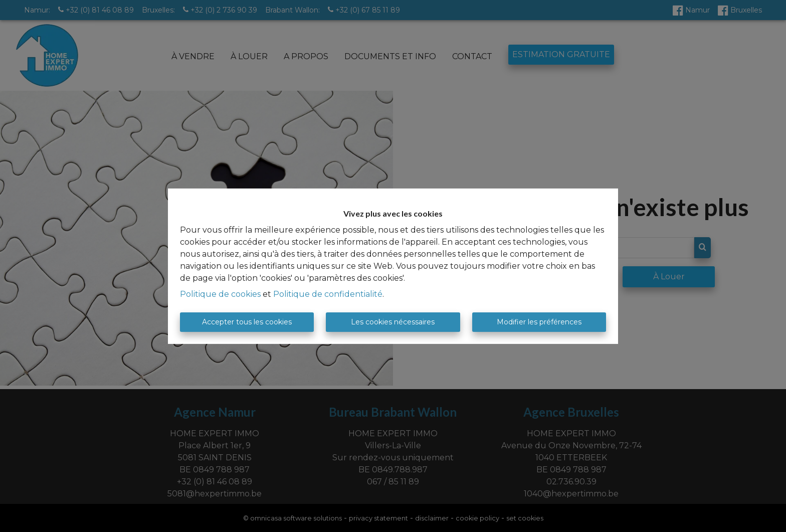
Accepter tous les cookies (247, 322)
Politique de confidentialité (328, 294)
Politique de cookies (220, 294)
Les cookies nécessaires (393, 322)
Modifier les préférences (539, 322)
